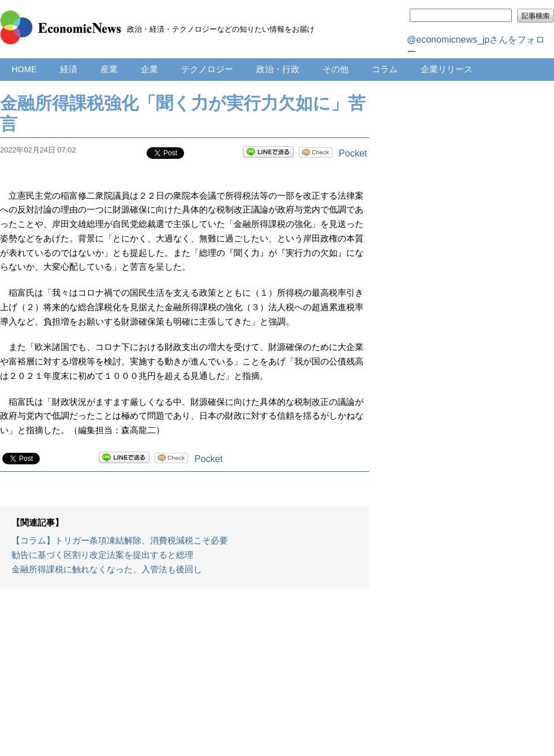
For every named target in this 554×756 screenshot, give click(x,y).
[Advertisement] (185, 678)
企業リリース (447, 69)
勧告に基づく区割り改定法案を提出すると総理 (102, 555)
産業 (109, 69)
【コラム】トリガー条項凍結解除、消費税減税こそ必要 (120, 541)
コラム (385, 69)
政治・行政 (278, 69)
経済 (69, 69)
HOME (24, 69)
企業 (149, 69)
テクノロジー (207, 69)
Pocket (353, 153)
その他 (336, 69)
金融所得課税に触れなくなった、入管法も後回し (107, 569)
